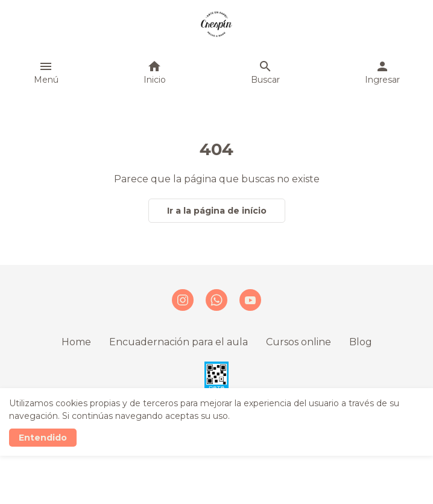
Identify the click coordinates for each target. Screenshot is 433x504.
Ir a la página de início (217, 211)
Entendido (43, 438)
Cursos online (299, 342)
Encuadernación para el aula (179, 342)
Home (76, 342)
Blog (361, 342)
